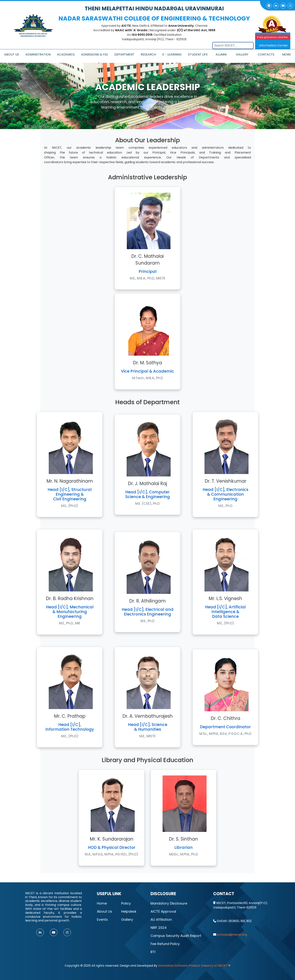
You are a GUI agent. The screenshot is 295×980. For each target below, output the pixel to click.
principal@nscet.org (232, 935)
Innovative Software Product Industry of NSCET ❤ (194, 966)
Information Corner (273, 45)
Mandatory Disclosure (169, 903)
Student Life (198, 54)
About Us (105, 911)
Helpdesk (129, 911)
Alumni (221, 54)
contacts (266, 54)
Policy (126, 903)
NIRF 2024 (159, 928)
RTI (153, 952)
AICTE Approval (163, 911)
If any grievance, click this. (273, 37)
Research (148, 54)
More (287, 54)
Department (124, 54)
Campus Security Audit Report (176, 936)
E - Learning (172, 54)
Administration (38, 54)
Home (102, 903)
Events (102, 920)
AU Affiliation (161, 920)
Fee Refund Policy (165, 944)
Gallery (242, 54)
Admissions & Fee (95, 54)
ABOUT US (12, 54)
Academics (66, 54)
